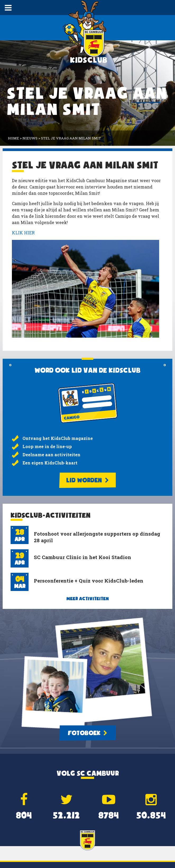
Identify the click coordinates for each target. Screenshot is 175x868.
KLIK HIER (23, 233)
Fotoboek (87, 733)
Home (13, 138)
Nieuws (30, 138)
